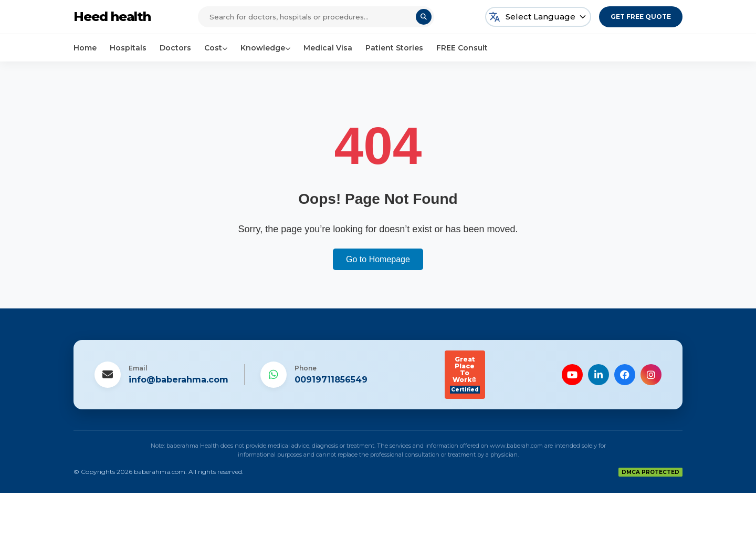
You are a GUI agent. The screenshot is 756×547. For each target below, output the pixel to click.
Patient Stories (394, 48)
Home (85, 48)
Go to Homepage (378, 259)
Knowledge (265, 48)
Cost (216, 48)
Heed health (112, 17)
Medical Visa (328, 48)
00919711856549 (331, 380)
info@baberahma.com (178, 380)
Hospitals (128, 48)
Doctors (175, 48)
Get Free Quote (641, 17)
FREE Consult (462, 48)
